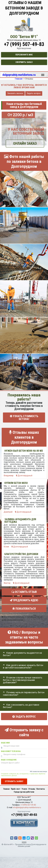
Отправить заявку (14, 781)
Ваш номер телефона (11, 751)
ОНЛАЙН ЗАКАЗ (25, 143)
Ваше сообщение (9, 760)
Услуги (24, 789)
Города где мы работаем (24, 792)
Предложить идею (24, 600)
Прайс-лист (16, 789)
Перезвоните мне (24, 55)
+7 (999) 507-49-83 (24, 44)
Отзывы (32, 789)
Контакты (41, 789)
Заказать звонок (15, 93)
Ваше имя (5, 743)
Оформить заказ (24, 62)
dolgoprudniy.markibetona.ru (19, 75)
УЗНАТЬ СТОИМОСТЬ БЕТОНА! (24, 417)
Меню (43, 74)
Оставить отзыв (24, 592)
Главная (6, 789)
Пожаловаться (24, 609)
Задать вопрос (34, 93)
